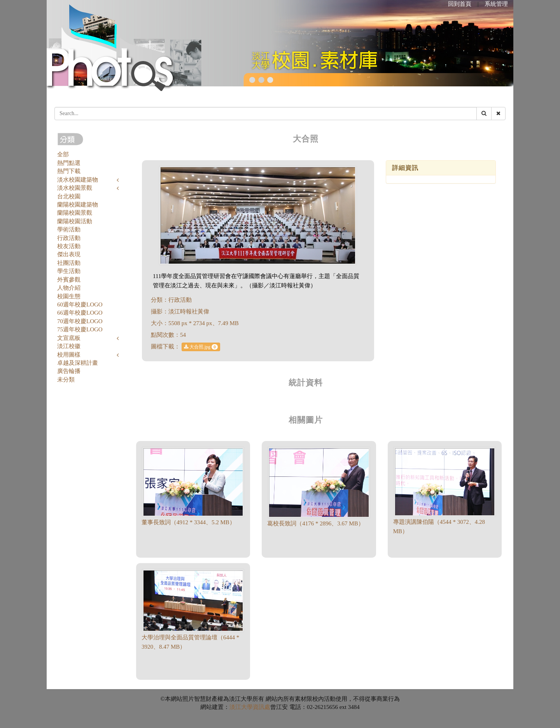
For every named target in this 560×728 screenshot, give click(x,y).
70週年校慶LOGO (80, 321)
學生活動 (69, 271)
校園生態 (69, 296)
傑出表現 (69, 254)
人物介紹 (69, 288)
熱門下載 (69, 171)
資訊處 (262, 707)
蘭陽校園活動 (75, 221)
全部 (63, 154)
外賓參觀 (69, 280)
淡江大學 (241, 707)
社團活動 (69, 263)
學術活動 (69, 229)
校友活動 (69, 246)
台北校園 (69, 196)
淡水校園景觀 (75, 188)
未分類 (66, 380)
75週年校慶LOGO (80, 329)
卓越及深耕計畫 (78, 363)
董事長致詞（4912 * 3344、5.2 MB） (188, 522)
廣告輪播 (69, 371)
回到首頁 (460, 4)
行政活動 (69, 238)
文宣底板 (69, 338)
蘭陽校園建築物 (78, 205)
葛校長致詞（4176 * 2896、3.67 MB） (315, 523)
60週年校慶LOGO (80, 304)
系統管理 (496, 4)
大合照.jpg (201, 347)
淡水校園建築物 (78, 180)
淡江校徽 (69, 346)
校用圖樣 (69, 355)
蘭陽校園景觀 (75, 213)
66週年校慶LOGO (80, 313)
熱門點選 (69, 163)
